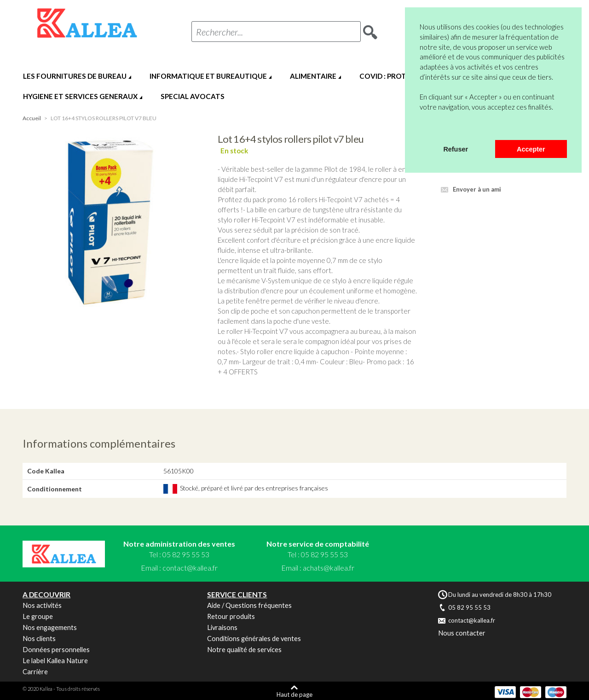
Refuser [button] (456, 149)
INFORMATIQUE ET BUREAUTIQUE (208, 76)
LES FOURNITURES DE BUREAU (75, 76)
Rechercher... (219, 32)
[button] (421, 128)
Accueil (32, 118)
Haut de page (294, 694)
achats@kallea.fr (329, 568)
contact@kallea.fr (190, 568)
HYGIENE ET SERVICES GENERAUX (80, 96)
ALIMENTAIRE (313, 76)
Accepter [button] (531, 149)
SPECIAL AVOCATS (193, 96)
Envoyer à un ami (477, 189)
